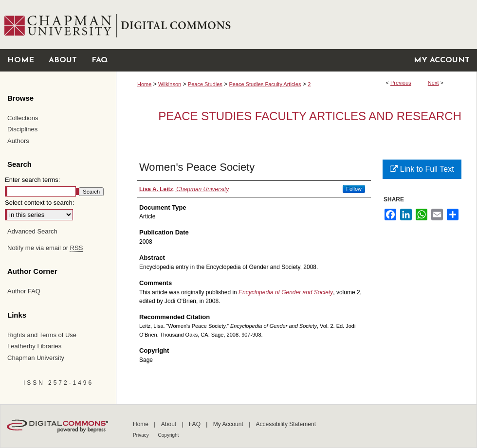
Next (433, 83)
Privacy (142, 435)
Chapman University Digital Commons (296, 25)
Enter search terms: (32, 180)
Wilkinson (170, 84)
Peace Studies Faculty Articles (265, 84)
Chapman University (36, 358)
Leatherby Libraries (34, 346)
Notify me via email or (45, 248)
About (170, 424)
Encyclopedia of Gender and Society (286, 292)
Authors (18, 141)
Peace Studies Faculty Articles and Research (310, 116)
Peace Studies (205, 84)
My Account (229, 424)
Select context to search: (39, 203)
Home (144, 84)
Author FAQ (24, 291)
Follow (354, 189)
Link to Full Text (422, 169)
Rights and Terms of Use (42, 335)
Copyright (169, 435)
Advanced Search (32, 231)
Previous (401, 83)
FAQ (195, 424)
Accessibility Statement (286, 424)
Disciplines (22, 129)
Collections (23, 118)
